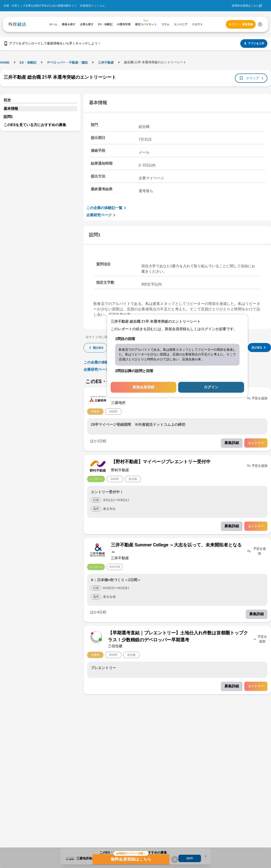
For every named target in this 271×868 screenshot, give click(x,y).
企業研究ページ (102, 215)
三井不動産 (106, 62)
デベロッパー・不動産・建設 (67, 62)
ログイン (211, 387)
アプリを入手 (254, 44)
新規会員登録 (143, 387)
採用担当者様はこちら (245, 6)
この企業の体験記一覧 (107, 208)
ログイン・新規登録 (241, 24)
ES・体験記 (28, 62)
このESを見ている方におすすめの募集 (35, 125)
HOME (5, 62)
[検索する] (260, 24)
